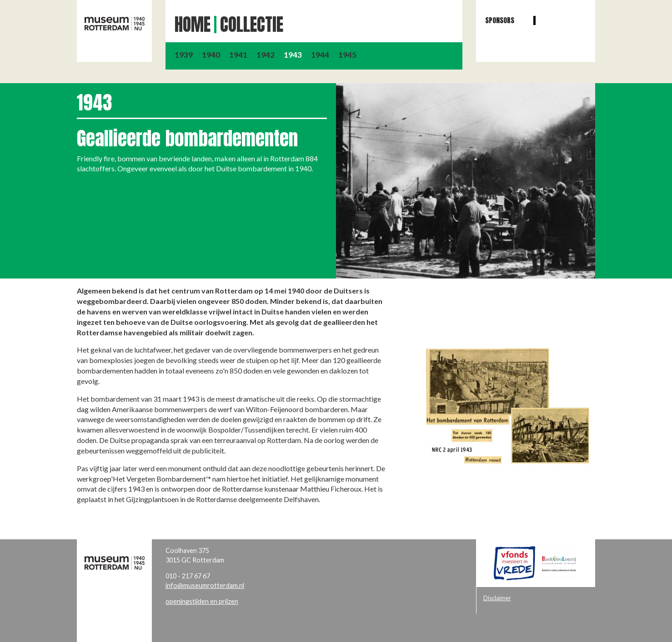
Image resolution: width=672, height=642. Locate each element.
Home (193, 25)
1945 (347, 55)
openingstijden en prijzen (202, 601)
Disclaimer (497, 598)
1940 (211, 55)
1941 (238, 55)
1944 (320, 55)
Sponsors (500, 20)
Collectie (252, 25)
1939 (184, 55)
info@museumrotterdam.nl (205, 585)
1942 (266, 55)
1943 (293, 55)
